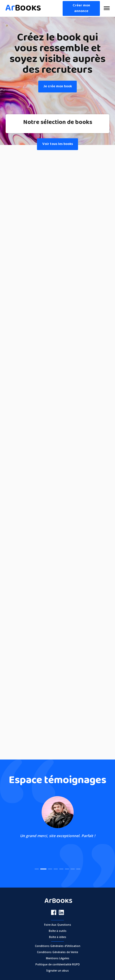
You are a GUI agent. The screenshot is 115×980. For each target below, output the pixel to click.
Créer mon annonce (81, 8)
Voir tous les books (58, 144)
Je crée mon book (58, 86)
